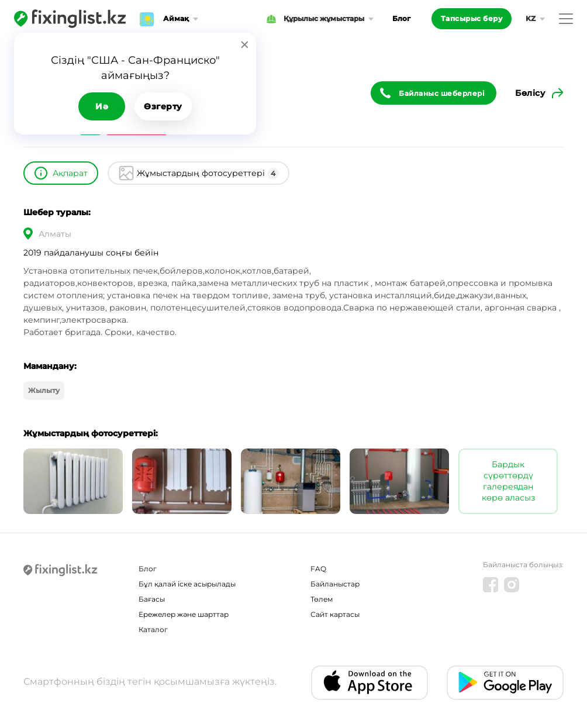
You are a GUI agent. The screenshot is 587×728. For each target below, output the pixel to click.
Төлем (322, 599)
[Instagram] (512, 585)
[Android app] (505, 683)
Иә (102, 106)
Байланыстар (335, 584)
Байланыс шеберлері (442, 93)
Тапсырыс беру (472, 18)
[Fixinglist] (70, 19)
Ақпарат (70, 173)
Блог (401, 18)
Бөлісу (530, 93)
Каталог (153, 629)
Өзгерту (163, 106)
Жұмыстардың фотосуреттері (208, 174)
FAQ (318, 569)
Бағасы (152, 599)
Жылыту (44, 390)
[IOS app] (370, 683)
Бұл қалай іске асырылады (187, 584)
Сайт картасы (335, 614)
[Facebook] (491, 585)
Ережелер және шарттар (184, 614)
